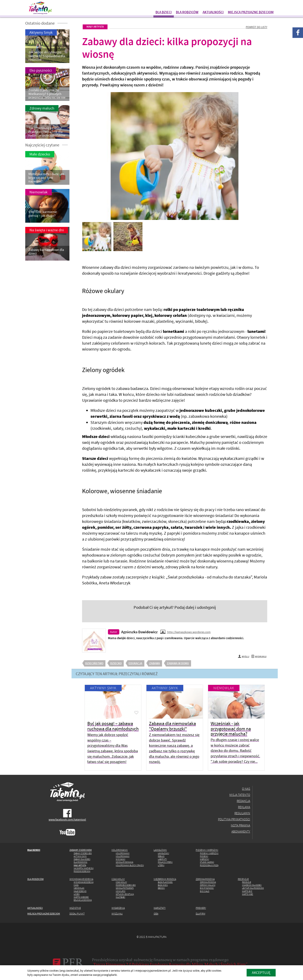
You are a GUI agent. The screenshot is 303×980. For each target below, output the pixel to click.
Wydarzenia (118, 908)
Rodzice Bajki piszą (209, 865)
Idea (156, 914)
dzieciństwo (94, 663)
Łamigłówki (160, 850)
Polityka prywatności (234, 819)
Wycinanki (120, 859)
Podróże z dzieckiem (126, 885)
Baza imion (163, 885)
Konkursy (121, 891)
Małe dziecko (80, 891)
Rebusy (161, 856)
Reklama (244, 807)
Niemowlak (224, 688)
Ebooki (161, 888)
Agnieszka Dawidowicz (139, 632)
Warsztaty (160, 908)
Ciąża (76, 885)
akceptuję (261, 973)
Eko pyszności (207, 888)
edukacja (135, 663)
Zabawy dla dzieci (82, 859)
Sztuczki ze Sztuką (125, 894)
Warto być (247, 891)
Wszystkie (75, 908)
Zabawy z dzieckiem (81, 850)
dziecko (116, 663)
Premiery (201, 908)
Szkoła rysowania (124, 862)
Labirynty (162, 859)
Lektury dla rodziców (253, 888)
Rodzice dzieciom (82, 871)
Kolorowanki (120, 850)
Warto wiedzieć (81, 897)
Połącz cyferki (165, 862)
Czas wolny (118, 879)
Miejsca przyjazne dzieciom (251, 12)
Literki (161, 865)
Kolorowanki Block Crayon (130, 865)
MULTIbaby (120, 897)
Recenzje (243, 879)
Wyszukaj (117, 914)
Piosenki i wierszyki (207, 850)
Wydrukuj (259, 657)
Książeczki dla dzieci (252, 885)
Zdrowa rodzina (205, 879)
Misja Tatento (240, 795)
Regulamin (242, 813)
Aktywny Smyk (103, 688)
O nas (246, 789)
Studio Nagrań (207, 862)
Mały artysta (95, 27)
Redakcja (243, 801)
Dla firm (200, 914)
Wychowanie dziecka (81, 879)
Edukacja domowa (83, 900)
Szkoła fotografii (125, 888)
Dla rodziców (187, 12)
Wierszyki (204, 859)
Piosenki (204, 856)
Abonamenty (241, 831)
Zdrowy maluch (208, 885)
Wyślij (244, 657)
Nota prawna (241, 825)
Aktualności (213, 12)
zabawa (155, 663)
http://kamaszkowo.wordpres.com (185, 632)
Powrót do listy (256, 27)
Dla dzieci (164, 12)
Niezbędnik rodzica (165, 879)
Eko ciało (205, 891)
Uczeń (77, 894)
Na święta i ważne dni (84, 868)
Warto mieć (248, 894)
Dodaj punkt (77, 914)
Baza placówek (165, 882)
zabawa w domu (178, 663)
